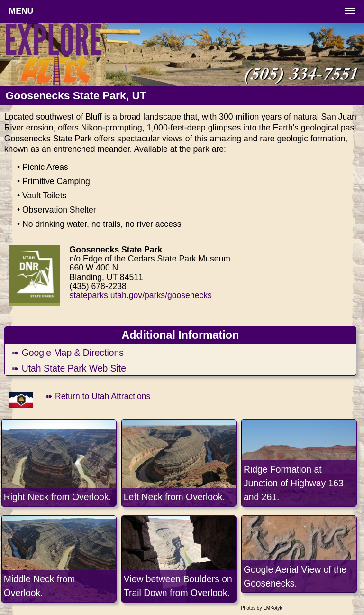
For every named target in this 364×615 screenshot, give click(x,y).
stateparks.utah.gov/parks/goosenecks (141, 295)
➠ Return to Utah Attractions (98, 396)
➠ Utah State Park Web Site (69, 368)
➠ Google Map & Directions (68, 353)
